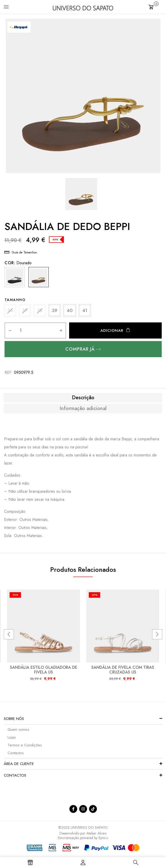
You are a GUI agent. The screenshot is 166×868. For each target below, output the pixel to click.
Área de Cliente (19, 765)
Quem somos (18, 731)
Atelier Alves (96, 835)
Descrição (83, 399)
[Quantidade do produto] (21, 332)
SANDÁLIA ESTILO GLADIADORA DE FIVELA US (44, 672)
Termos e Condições (25, 747)
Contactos (16, 755)
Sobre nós (14, 720)
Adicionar (112, 332)
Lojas (12, 739)
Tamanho (15, 300)
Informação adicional (83, 410)
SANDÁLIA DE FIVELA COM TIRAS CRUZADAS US (123, 672)
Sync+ (103, 840)
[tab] (83, 399)
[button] (155, 6)
